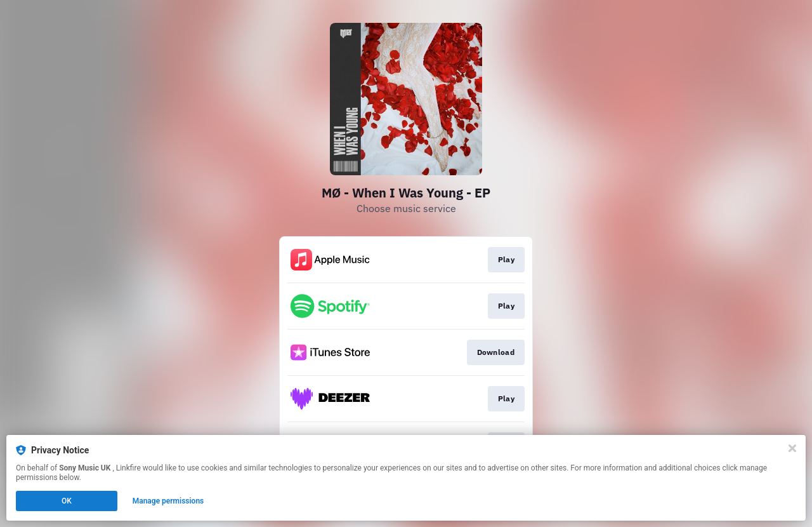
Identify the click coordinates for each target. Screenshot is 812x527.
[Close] (792, 448)
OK (67, 501)
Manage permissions (168, 501)
